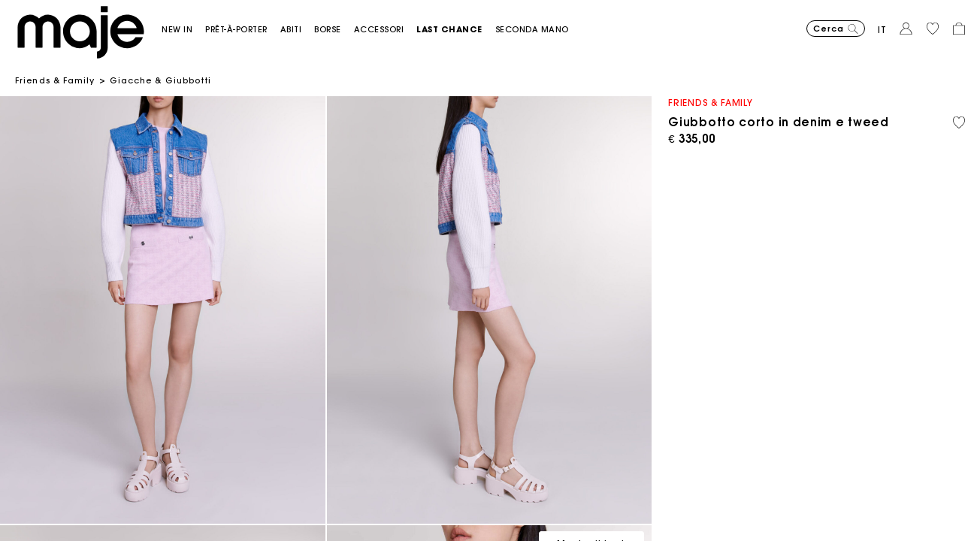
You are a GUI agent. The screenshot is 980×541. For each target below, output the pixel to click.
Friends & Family (55, 80)
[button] (183, 30)
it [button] (882, 30)
